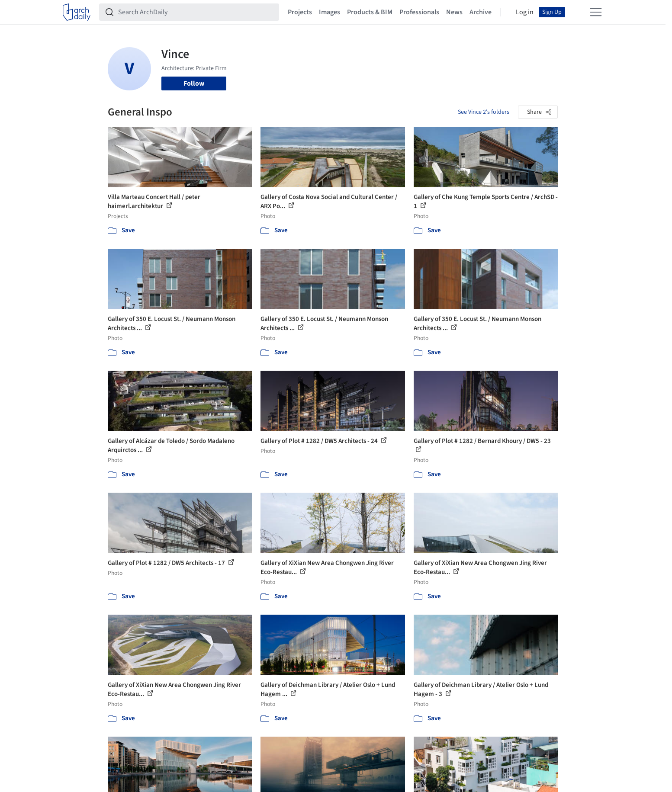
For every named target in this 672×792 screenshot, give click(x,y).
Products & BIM (370, 12)
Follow (194, 83)
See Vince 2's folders (484, 112)
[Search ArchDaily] (196, 12)
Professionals (419, 12)
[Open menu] (596, 12)
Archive (481, 12)
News (454, 12)
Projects (300, 12)
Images (330, 12)
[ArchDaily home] (77, 12)
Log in (525, 12)
